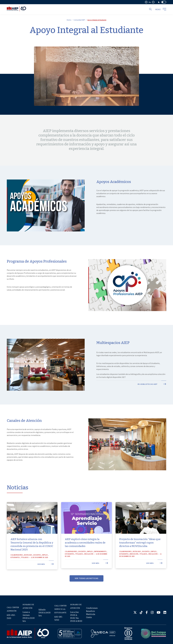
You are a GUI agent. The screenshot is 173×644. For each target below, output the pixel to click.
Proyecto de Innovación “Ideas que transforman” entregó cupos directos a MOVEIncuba (140, 550)
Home (69, 20)
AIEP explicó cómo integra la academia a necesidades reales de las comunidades (85, 550)
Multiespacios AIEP (113, 350)
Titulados (25, 565)
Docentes (37, 563)
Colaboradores (17, 563)
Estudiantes (15, 565)
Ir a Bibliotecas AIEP (152, 392)
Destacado (28, 563)
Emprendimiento (100, 559)
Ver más (46, 572)
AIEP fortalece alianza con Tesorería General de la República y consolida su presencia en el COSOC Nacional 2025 (32, 552)
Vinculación (89, 561)
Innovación (134, 561)
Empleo (45, 563)
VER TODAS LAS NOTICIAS (86, 586)
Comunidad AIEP (79, 20)
